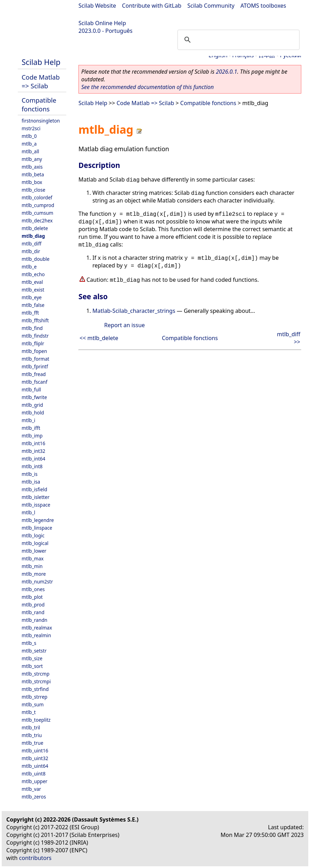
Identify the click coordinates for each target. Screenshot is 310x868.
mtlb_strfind (35, 689)
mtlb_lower (34, 551)
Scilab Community (211, 6)
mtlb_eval (32, 282)
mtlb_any (32, 159)
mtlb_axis (32, 167)
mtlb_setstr (34, 651)
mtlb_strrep (35, 697)
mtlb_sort (32, 666)
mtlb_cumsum (37, 213)
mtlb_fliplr (33, 343)
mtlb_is (30, 474)
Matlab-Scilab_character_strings (134, 311)
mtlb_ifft (31, 428)
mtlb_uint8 (34, 774)
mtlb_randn (35, 620)
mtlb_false (33, 305)
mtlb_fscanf (35, 382)
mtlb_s (29, 643)
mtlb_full (31, 389)
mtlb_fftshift (35, 320)
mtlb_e (29, 267)
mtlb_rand (33, 612)
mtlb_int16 (33, 443)
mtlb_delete (35, 228)
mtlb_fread (34, 374)
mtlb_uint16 (35, 751)
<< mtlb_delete (99, 338)
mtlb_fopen (34, 351)
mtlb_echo (33, 274)
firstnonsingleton (41, 121)
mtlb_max (33, 558)
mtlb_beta (33, 174)
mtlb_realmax (37, 628)
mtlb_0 (29, 136)
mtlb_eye (32, 297)
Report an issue (124, 325)
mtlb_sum (33, 704)
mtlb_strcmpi (36, 681)
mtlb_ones (33, 589)
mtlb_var (31, 789)
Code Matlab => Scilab (41, 81)
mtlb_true (32, 743)
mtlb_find (32, 328)
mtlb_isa (31, 482)
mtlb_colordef (37, 197)
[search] (237, 40)
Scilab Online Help (102, 23)
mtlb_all (30, 151)
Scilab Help (41, 62)
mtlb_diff (32, 244)
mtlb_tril (31, 727)
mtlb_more (34, 574)
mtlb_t (29, 712)
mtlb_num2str (37, 582)
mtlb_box (32, 182)
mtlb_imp (32, 436)
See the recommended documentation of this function (148, 87)
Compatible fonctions (39, 104)
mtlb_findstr (35, 336)
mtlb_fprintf (35, 366)
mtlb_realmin (36, 635)
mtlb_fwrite (34, 397)
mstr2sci (31, 128)
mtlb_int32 (33, 451)
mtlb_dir (31, 251)
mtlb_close (33, 190)
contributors (35, 858)
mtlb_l (28, 512)
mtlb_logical (35, 543)
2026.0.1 (226, 72)
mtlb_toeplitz (36, 720)
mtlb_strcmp (36, 674)
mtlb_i (28, 420)
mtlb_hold (33, 413)
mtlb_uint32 (35, 758)
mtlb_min (32, 566)
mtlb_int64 (33, 459)
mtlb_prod (33, 605)
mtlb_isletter (36, 497)
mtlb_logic (33, 535)
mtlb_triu (32, 735)
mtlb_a (29, 144)
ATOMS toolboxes (263, 6)
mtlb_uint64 (35, 766)
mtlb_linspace (37, 528)
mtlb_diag (33, 236)
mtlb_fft (30, 313)
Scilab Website (97, 6)
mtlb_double (36, 259)
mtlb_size (32, 658)
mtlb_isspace (36, 505)
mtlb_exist (33, 290)
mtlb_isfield (34, 489)
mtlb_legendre (38, 520)
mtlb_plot (32, 597)
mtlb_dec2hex (37, 220)
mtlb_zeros (34, 797)
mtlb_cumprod (38, 205)
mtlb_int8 (32, 466)
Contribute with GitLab (152, 6)
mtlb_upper (35, 781)
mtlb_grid (32, 405)
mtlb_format (35, 359)
